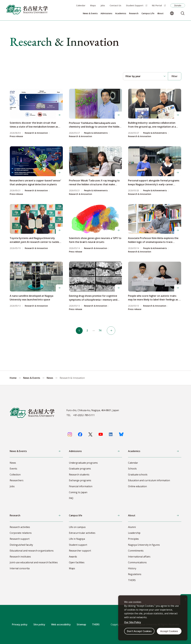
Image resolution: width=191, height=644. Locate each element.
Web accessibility (61, 624)
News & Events (32, 378)
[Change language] (172, 13)
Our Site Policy (133, 622)
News (50, 378)
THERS (96, 624)
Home (13, 378)
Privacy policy (20, 624)
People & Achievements (96, 133)
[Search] (183, 13)
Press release (16, 136)
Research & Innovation (36, 133)
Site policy (39, 624)
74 (100, 331)
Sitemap (81, 624)
